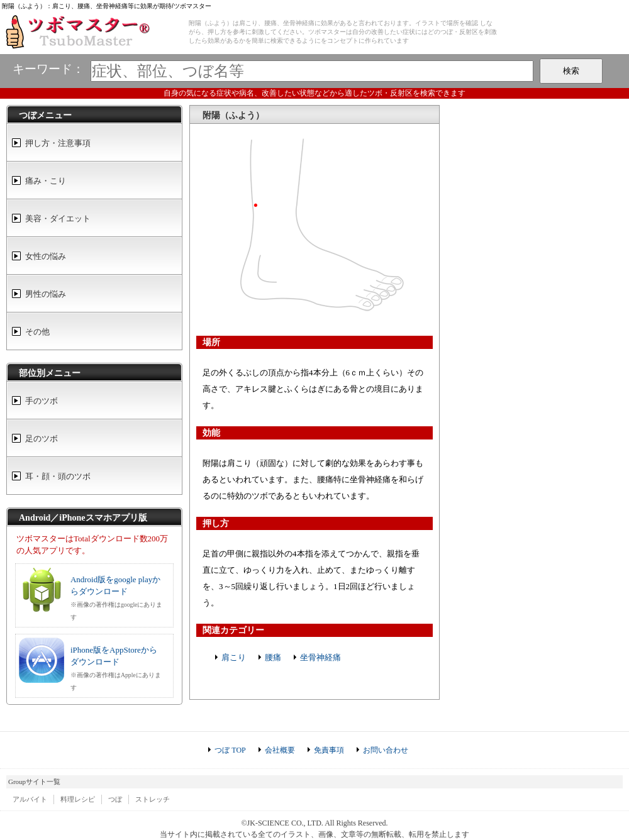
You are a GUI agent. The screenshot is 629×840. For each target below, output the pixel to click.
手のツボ (42, 401)
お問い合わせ (386, 750)
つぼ (115, 799)
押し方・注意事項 (58, 143)
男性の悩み (46, 294)
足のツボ (42, 439)
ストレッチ (153, 799)
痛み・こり (46, 181)
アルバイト (30, 799)
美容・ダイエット (58, 218)
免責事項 (329, 750)
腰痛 (273, 657)
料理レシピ (78, 799)
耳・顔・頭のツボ (58, 476)
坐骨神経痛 (320, 657)
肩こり (234, 657)
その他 (37, 332)
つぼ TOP (230, 750)
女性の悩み (46, 256)
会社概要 (280, 750)
